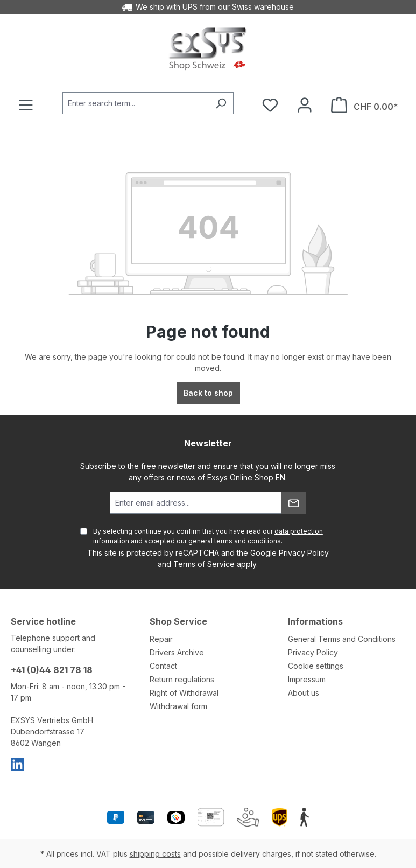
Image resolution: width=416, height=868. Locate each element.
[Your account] (305, 105)
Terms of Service (204, 564)
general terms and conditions (235, 541)
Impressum (307, 679)
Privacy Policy (304, 553)
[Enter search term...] (136, 103)
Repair (161, 639)
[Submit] (294, 503)
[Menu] (26, 105)
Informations (315, 621)
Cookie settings (316, 666)
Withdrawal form (178, 706)
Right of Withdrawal (184, 693)
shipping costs (155, 854)
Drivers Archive (177, 652)
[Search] (221, 103)
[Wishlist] (270, 105)
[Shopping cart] (365, 105)
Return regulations (182, 679)
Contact (163, 666)
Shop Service (178, 621)
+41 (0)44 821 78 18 (52, 670)
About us (304, 693)
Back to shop (208, 393)
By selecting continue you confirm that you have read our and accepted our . (208, 536)
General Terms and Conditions (342, 639)
